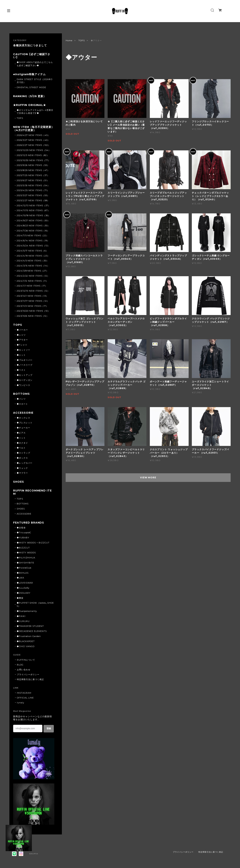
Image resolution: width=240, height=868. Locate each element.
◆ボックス (22, 458)
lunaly (21, 703)
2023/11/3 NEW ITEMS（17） (32, 306)
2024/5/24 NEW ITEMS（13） (33, 246)
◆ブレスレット (25, 423)
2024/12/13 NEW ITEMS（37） (33, 206)
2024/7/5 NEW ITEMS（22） (33, 236)
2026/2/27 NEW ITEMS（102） (33, 145)
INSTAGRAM (24, 693)
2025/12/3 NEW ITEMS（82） (33, 155)
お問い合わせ (24, 670)
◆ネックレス (23, 418)
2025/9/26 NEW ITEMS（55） (33, 165)
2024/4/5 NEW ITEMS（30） (33, 261)
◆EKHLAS (23, 573)
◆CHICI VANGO (26, 646)
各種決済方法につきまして (30, 45)
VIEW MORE (148, 478)
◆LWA (20, 578)
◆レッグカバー (25, 463)
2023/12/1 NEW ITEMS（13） (32, 296)
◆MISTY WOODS (26, 553)
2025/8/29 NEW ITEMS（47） (33, 170)
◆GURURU (23, 621)
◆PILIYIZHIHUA (26, 558)
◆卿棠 (20, 598)
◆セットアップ (25, 375)
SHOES (19, 482)
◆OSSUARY (24, 593)
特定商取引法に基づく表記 (30, 679)
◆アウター (22, 340)
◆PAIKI (21, 616)
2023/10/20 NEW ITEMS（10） (33, 311)
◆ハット (21, 438)
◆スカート (22, 404)
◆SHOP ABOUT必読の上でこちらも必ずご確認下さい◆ (35, 64)
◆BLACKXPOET (26, 641)
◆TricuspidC (24, 533)
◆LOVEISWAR (25, 583)
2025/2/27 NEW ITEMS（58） (33, 200)
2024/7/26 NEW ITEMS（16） (33, 231)
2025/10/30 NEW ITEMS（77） (33, 160)
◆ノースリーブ (25, 365)
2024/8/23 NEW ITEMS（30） (33, 226)
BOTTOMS (21, 394)
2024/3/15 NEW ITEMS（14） (33, 266)
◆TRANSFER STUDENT (30, 626)
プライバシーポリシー (28, 674)
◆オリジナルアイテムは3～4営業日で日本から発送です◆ (35, 112)
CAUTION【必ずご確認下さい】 (32, 56)
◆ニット (21, 355)
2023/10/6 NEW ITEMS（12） (33, 316)
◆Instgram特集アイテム (29, 74)
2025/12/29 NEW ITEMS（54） (34, 150)
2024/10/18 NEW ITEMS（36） (33, 215)
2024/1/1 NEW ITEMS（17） (32, 286)
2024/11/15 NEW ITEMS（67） (33, 210)
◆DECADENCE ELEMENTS (32, 631)
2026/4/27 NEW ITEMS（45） (33, 135)
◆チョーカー (23, 428)
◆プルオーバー (25, 360)
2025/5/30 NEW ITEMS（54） (33, 185)
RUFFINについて (26, 660)
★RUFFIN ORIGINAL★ (30, 105)
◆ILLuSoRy (23, 588)
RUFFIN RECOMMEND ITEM (32, 492)
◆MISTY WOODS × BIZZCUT (33, 543)
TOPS (82, 41)
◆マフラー (22, 473)
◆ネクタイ (22, 443)
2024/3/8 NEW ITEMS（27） (33, 271)
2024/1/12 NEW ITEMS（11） (32, 281)
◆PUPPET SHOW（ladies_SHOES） (35, 604)
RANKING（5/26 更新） (30, 96)
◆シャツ (21, 335)
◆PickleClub (24, 568)
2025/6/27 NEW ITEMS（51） (33, 180)
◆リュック (22, 468)
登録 (49, 728)
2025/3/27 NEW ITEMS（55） (33, 195)
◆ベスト (21, 370)
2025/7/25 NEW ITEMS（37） (33, 175)
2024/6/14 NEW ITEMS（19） (33, 241)
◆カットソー (23, 350)
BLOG (20, 665)
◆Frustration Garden (29, 636)
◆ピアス (21, 433)
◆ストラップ (23, 453)
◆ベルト (21, 448)
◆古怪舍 (21, 528)
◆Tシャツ (22, 345)
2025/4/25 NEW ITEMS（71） (33, 190)
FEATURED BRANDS (29, 523)
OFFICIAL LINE (25, 698)
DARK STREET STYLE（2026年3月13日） (34, 81)
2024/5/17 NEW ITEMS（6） (32, 251)
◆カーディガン (25, 380)
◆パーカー (22, 330)
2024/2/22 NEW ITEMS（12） (33, 276)
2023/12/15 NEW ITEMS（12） (33, 291)
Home (69, 41)
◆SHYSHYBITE (25, 563)
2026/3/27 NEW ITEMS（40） (33, 140)
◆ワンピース (23, 385)
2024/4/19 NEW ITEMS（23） (33, 256)
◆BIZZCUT (23, 548)
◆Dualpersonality (27, 611)
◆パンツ (21, 399)
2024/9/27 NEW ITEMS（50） (33, 221)
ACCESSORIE (23, 413)
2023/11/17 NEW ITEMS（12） (33, 301)
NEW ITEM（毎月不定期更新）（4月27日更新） (34, 129)
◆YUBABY (23, 538)
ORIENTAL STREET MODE (31, 87)
